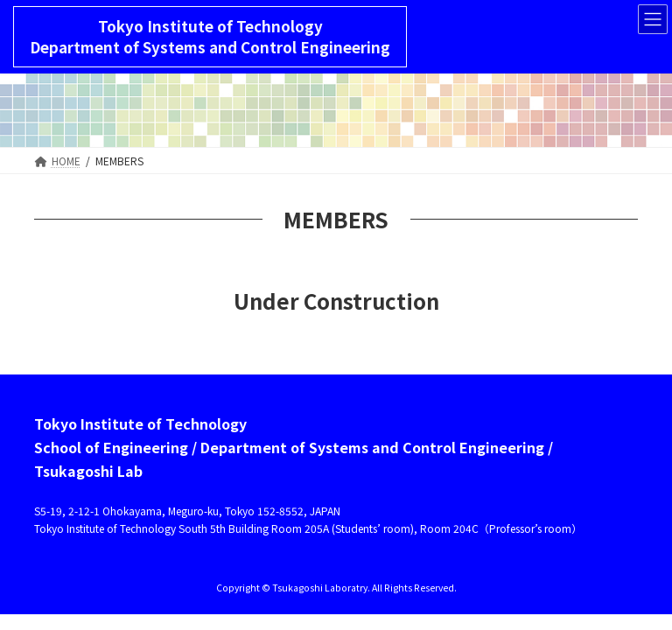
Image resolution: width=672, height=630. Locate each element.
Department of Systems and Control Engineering (210, 47)
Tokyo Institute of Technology (210, 26)
